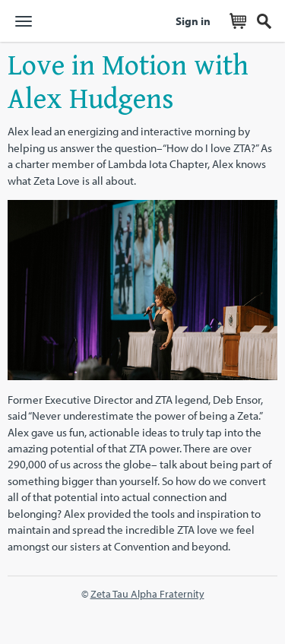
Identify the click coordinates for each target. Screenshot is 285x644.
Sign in (193, 21)
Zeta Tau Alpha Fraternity (147, 593)
